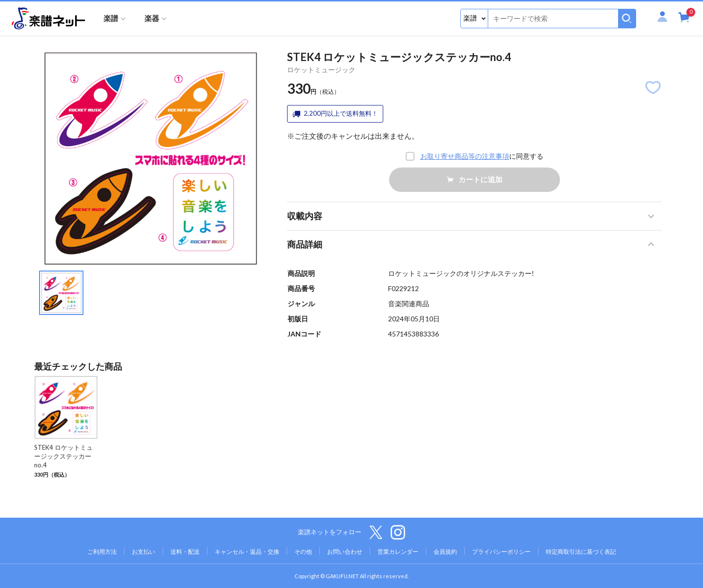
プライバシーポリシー (501, 552)
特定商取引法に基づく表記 (581, 552)
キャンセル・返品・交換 (247, 552)
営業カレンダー (398, 552)
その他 (303, 552)
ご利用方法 (102, 552)
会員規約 (445, 552)
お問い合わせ (345, 552)
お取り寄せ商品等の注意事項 (465, 156)
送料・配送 (185, 552)
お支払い (144, 552)
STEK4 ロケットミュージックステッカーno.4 (63, 456)
